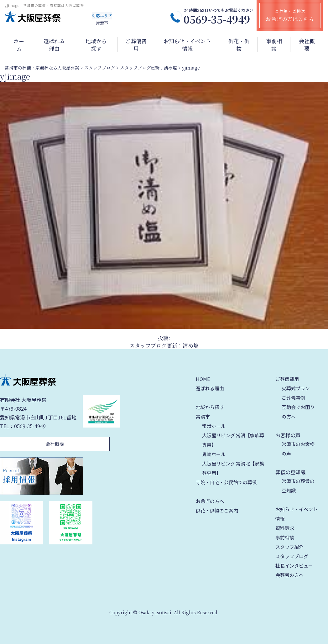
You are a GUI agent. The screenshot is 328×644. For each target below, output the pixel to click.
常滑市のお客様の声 (298, 449)
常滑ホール (214, 426)
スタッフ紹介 (289, 547)
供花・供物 (239, 45)
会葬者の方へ (289, 575)
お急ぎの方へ (210, 501)
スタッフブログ (292, 556)
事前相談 (274, 45)
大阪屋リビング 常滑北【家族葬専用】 (233, 468)
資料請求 (285, 528)
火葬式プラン (296, 388)
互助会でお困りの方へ (298, 412)
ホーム (19, 45)
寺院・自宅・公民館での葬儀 (226, 482)
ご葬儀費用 (136, 45)
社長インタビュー (294, 566)
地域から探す (96, 45)
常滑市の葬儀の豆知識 (298, 486)
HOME (203, 379)
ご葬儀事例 (293, 398)
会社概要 (307, 45)
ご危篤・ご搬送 (290, 15)
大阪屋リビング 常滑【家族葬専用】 (233, 440)
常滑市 (203, 416)
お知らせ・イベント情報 (187, 45)
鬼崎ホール (214, 454)
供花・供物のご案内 (217, 510)
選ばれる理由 (54, 45)
